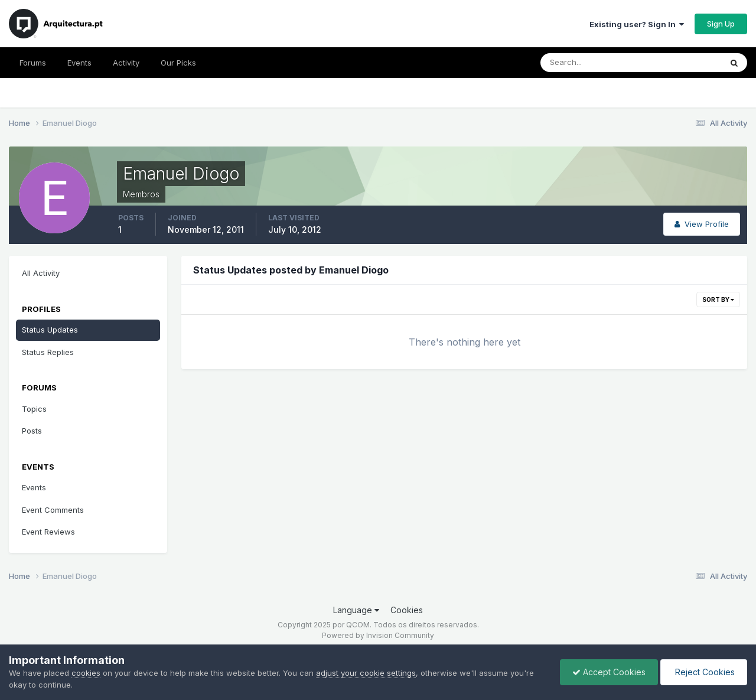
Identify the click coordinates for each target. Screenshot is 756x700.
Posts (32, 431)
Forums (33, 63)
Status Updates (50, 330)
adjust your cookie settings (366, 673)
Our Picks (178, 63)
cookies (86, 673)
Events (79, 63)
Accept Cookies (609, 672)
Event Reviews (48, 532)
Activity (126, 63)
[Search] (592, 63)
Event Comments (53, 510)
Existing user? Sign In (637, 24)
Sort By (718, 299)
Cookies (407, 610)
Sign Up (721, 24)
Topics (34, 409)
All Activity (41, 273)
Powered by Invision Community (378, 635)
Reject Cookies (704, 672)
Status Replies (48, 352)
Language (356, 610)
